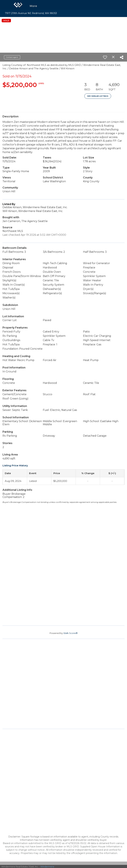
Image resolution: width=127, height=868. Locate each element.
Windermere (47, 867)
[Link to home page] (18, 5)
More (33, 6)
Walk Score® (70, 633)
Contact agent (12, 57)
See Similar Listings (98, 96)
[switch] (105, 57)
